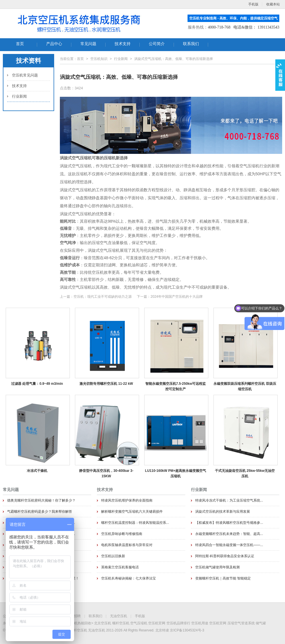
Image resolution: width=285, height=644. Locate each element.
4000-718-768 (219, 27)
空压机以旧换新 (113, 556)
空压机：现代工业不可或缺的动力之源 (103, 297)
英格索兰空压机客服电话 (120, 567)
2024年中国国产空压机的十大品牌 (177, 297)
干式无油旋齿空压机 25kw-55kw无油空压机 (245, 473)
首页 (80, 59)
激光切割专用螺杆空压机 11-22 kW (106, 384)
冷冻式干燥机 (37, 471)
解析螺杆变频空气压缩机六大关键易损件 (132, 512)
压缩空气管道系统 (241, 623)
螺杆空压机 (121, 623)
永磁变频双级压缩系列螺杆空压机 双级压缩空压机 (245, 386)
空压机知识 (99, 59)
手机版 (140, 616)
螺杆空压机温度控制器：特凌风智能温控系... (135, 523)
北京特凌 (162, 630)
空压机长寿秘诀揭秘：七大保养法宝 (129, 578)
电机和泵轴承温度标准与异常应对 (127, 545)
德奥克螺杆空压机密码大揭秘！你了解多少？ (41, 500)
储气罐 (261, 623)
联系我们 (95, 616)
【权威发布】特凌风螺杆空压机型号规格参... (229, 523)
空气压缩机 (139, 623)
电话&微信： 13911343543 (256, 27)
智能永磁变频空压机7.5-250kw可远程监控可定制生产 (176, 386)
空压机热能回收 (79, 623)
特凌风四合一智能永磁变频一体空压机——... (229, 545)
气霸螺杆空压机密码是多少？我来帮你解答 (40, 512)
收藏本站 (273, 4)
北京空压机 (103, 623)
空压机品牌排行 (178, 623)
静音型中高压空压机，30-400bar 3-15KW (106, 473)
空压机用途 (200, 623)
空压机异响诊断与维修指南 (122, 534)
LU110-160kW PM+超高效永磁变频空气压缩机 (176, 473)
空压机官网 (157, 623)
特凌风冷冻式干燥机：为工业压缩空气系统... (229, 500)
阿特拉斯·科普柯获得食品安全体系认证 (225, 556)
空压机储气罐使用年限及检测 (217, 567)
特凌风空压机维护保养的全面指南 (127, 500)
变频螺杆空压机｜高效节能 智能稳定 (223, 578)
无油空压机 (119, 616)
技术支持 (19, 86)
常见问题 (11, 490)
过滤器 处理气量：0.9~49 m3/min (37, 384)
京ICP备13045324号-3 (187, 630)
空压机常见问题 (25, 75)
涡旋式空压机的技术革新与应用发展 (223, 512)
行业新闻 (19, 96)
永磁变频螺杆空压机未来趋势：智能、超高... (229, 534)
